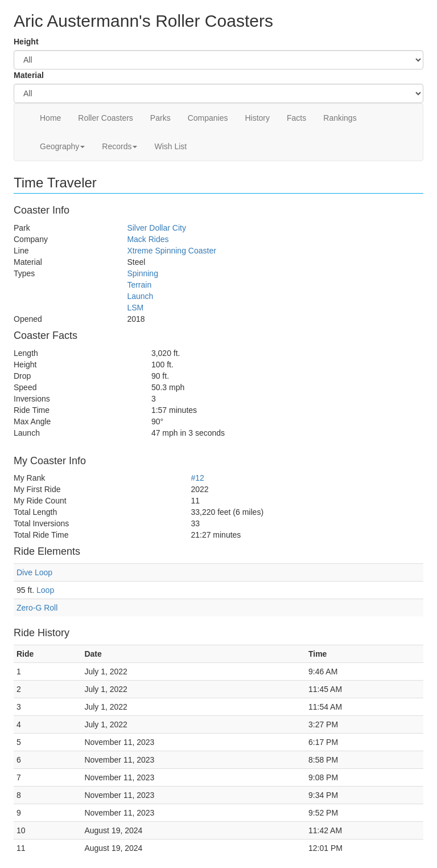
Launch (140, 296)
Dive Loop (34, 572)
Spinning (143, 273)
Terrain (139, 285)
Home (50, 118)
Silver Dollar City (156, 228)
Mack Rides (148, 239)
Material (29, 75)
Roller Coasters (105, 118)
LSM (135, 308)
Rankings (340, 118)
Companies (208, 118)
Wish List (170, 146)
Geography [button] (62, 146)
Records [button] (119, 146)
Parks (160, 118)
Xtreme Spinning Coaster (171, 251)
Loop (45, 590)
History (257, 118)
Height (26, 42)
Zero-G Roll (37, 608)
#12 (197, 478)
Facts (296, 118)
